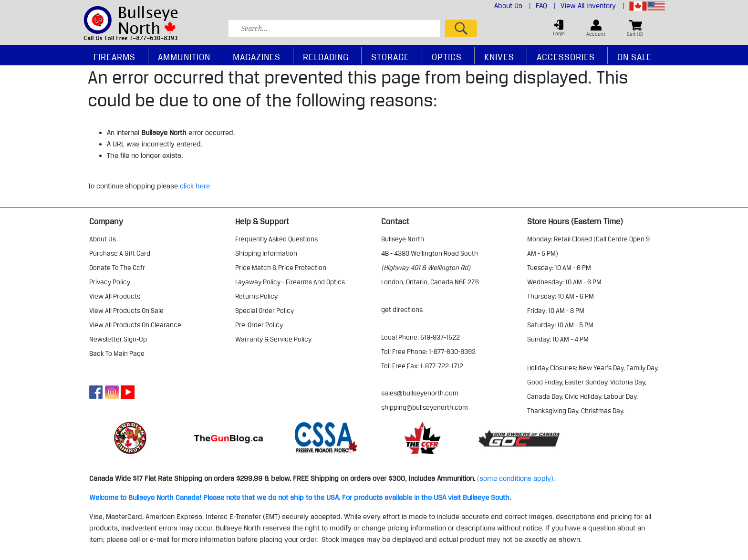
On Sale (634, 57)
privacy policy (110, 282)
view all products (115, 296)
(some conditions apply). (516, 478)
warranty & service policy (273, 339)
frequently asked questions (276, 239)
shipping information (266, 253)
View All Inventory (592, 6)
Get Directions (402, 310)
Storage (390, 57)
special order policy (265, 311)
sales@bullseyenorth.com (420, 393)
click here (195, 186)
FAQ (546, 6)
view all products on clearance (135, 325)
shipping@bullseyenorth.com (425, 407)
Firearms (114, 57)
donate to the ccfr (117, 268)
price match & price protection (281, 268)
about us (103, 239)
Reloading (326, 57)
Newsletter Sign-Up (118, 339)
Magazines (257, 57)
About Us (513, 6)
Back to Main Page (117, 353)
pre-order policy (259, 325)
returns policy (256, 296)
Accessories (566, 57)
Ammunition (184, 57)
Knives (499, 57)
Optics (447, 57)
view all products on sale (126, 311)
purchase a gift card (120, 253)
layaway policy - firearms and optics (290, 282)
